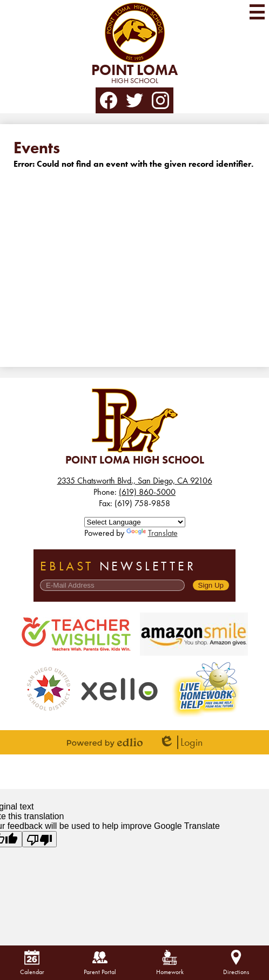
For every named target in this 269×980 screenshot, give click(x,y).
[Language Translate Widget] (135, 522)
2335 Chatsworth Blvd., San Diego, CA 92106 (135, 481)
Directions (236, 963)
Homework (170, 963)
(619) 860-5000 (147, 492)
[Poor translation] (39, 839)
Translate (152, 533)
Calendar (32, 963)
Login (181, 742)
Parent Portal (100, 963)
